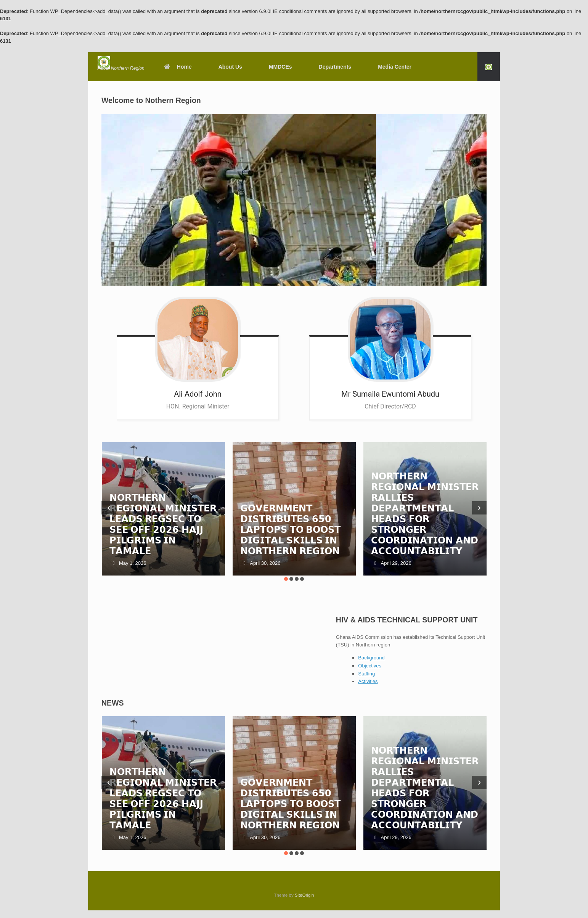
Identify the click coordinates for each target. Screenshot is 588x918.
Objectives (370, 666)
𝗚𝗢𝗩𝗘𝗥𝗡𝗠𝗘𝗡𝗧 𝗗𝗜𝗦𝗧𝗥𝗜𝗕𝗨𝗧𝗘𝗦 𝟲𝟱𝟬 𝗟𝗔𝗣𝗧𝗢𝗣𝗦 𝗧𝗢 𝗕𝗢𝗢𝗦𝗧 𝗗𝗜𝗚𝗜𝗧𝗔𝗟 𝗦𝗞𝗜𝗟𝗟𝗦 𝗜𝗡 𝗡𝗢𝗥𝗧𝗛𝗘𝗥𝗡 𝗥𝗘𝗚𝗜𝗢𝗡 (290, 530)
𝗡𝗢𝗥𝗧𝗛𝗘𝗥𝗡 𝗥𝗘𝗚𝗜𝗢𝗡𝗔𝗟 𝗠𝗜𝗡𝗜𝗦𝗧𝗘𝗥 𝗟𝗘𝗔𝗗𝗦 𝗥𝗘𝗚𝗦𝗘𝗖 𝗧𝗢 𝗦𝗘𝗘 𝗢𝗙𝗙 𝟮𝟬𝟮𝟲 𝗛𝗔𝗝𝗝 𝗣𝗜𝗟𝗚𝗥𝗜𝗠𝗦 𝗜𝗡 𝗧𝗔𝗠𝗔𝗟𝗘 (163, 524)
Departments (335, 67)
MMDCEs (280, 67)
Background (371, 658)
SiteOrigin (304, 895)
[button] (489, 67)
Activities (368, 681)
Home (178, 67)
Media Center (395, 67)
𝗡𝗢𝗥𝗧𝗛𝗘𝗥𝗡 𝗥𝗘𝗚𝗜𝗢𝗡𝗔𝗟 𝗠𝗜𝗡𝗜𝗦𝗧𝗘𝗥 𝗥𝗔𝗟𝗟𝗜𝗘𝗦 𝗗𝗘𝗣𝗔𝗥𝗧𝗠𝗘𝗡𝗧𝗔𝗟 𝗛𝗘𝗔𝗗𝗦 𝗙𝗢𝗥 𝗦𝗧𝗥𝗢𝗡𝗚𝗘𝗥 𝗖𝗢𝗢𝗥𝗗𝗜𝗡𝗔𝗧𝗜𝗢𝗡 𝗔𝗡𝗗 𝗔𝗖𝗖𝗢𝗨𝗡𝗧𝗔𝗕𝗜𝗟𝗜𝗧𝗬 (425, 514)
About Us (230, 67)
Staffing (366, 674)
